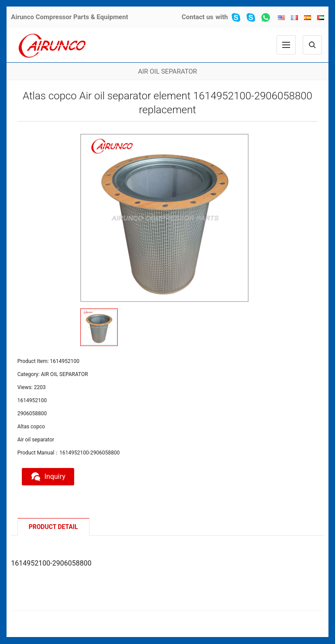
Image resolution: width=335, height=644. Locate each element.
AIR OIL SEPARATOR (167, 71)
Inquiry (48, 477)
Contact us (197, 17)
